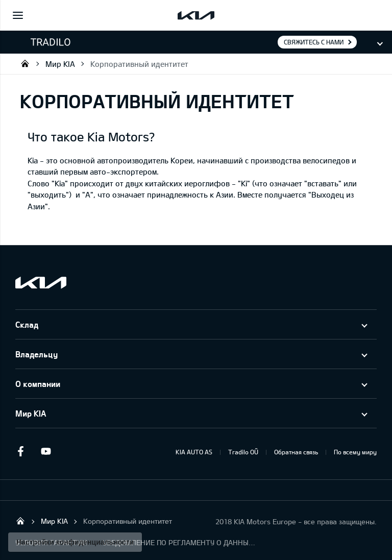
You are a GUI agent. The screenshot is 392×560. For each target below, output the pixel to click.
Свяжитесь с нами (314, 42)
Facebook (20, 451)
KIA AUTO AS (194, 452)
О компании (38, 384)
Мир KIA (60, 64)
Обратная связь (296, 452)
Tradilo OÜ (25, 63)
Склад (27, 324)
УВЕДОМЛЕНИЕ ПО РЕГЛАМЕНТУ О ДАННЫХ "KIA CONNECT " (179, 542)
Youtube (46, 451)
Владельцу (36, 354)
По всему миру (355, 452)
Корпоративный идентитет (139, 64)
